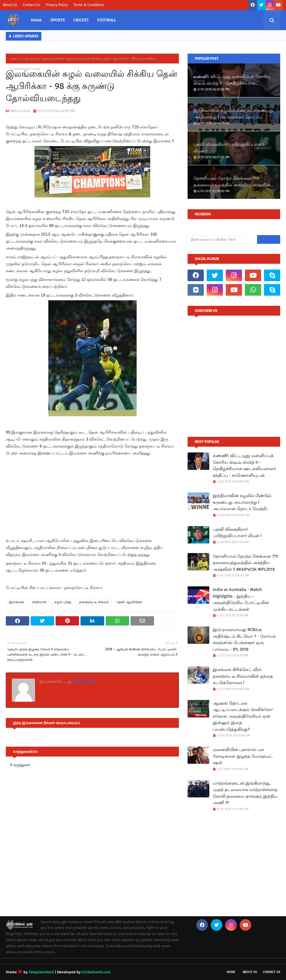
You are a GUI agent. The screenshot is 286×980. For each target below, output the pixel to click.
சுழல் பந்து (63, 602)
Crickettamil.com (96, 972)
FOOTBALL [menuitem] (107, 20)
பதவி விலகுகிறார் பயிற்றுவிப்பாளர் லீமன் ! (229, 148)
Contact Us (31, 5)
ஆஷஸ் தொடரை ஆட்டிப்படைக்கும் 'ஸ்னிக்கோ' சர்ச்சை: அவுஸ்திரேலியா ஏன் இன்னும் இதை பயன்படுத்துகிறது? (243, 716)
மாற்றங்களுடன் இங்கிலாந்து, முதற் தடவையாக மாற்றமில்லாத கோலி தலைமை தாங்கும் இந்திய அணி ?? (245, 793)
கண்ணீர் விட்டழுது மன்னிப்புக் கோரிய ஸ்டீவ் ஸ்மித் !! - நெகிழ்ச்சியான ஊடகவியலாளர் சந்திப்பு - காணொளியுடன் (232, 80)
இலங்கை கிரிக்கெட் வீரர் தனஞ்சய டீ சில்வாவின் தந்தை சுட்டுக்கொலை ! (243, 676)
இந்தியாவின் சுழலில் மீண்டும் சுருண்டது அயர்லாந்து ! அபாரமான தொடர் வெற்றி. (233, 114)
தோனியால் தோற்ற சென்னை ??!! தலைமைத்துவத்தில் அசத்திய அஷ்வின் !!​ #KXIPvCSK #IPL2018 (234, 182)
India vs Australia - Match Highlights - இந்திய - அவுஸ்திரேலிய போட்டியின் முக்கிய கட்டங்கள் (241, 599)
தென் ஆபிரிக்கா (129, 602)
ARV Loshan (21, 111)
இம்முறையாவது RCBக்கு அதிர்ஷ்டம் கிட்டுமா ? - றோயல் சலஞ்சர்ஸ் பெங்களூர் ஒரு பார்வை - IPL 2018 (244, 639)
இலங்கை (32, 59)
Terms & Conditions (89, 5)
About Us (10, 5)
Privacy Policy (57, 5)
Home (231, 972)
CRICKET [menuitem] (81, 20)
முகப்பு (16, 59)
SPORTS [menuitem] (58, 20)
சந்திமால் (39, 602)
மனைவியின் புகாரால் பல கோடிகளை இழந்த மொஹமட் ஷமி (243, 756)
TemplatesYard (41, 972)
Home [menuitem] (36, 20)
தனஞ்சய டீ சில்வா (94, 602)
